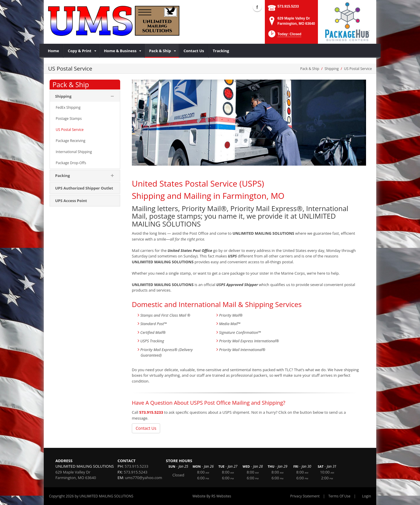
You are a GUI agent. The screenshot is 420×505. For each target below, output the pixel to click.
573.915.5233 (288, 6)
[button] (284, 36)
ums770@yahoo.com (144, 478)
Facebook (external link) (257, 7)
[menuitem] (54, 51)
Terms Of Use (339, 496)
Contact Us (146, 428)
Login (367, 496)
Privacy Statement (305, 496)
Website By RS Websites (212, 496)
